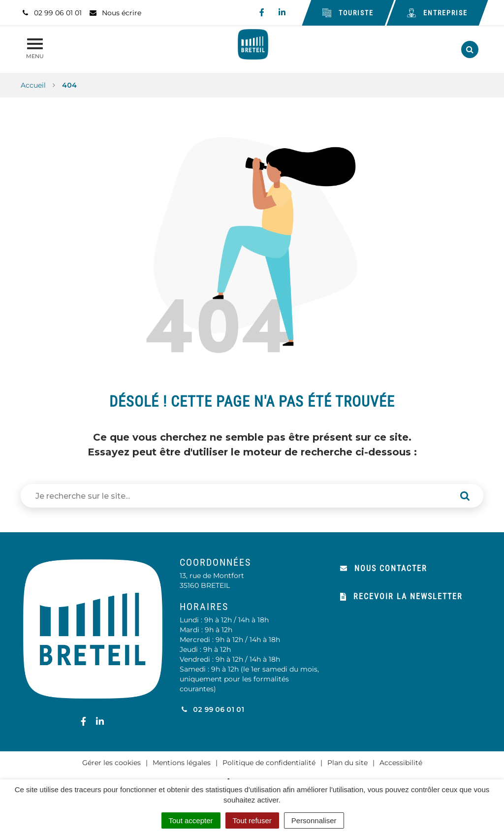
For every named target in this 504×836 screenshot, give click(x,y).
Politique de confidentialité (269, 763)
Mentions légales (182, 763)
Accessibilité (401, 763)
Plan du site (347, 763)
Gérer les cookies (111, 763)
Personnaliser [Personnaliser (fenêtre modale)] (314, 820)
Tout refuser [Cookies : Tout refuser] (252, 820)
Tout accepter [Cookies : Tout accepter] (191, 820)
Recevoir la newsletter (401, 596)
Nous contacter (384, 568)
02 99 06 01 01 (212, 709)
